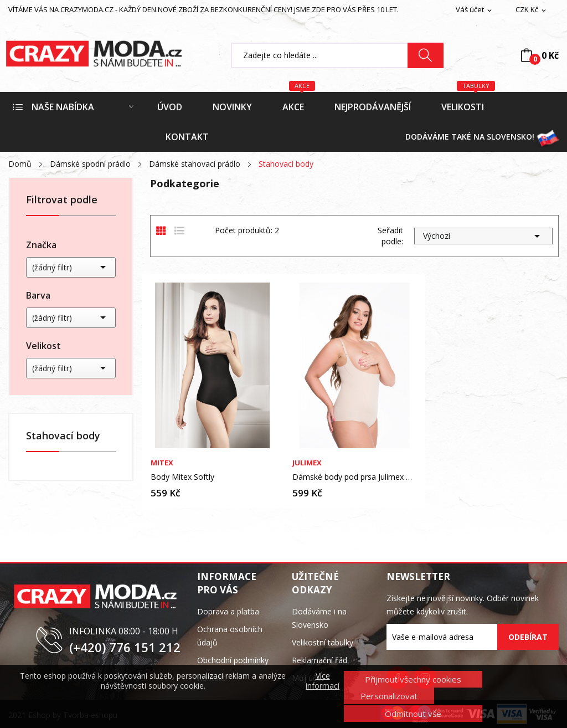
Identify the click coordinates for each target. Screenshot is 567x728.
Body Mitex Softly (182, 477)
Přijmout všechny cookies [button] (413, 679)
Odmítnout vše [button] (413, 714)
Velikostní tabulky (323, 642)
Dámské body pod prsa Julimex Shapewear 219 (354, 477)
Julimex (307, 463)
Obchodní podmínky (233, 660)
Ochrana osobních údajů (230, 636)
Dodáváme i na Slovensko (319, 618)
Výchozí (483, 236)
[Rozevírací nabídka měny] (532, 10)
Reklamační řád (319, 660)
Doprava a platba (228, 611)
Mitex (162, 463)
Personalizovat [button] (389, 696)
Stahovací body (63, 436)
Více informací (323, 681)
